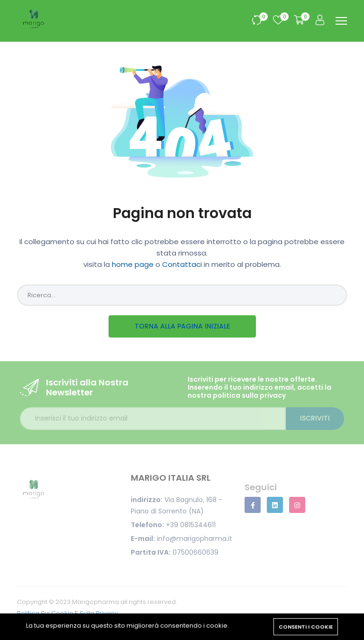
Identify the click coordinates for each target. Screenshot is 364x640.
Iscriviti (315, 418)
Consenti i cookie (306, 627)
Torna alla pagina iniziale (182, 326)
